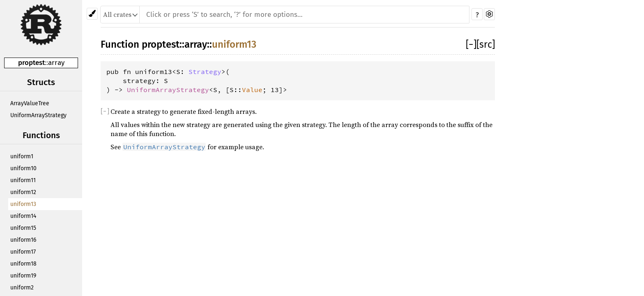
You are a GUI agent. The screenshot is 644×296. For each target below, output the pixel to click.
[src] (486, 44)
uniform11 (23, 180)
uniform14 (23, 216)
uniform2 (22, 288)
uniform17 (23, 252)
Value (252, 90)
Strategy (205, 72)
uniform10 (23, 168)
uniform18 (23, 264)
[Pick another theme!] (92, 14)
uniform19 (23, 276)
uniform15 (23, 228)
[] (471, 44)
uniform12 (23, 192)
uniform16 (23, 240)
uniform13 (23, 204)
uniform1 (22, 156)
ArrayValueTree (30, 103)
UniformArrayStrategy (38, 115)
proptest (31, 63)
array (56, 63)
